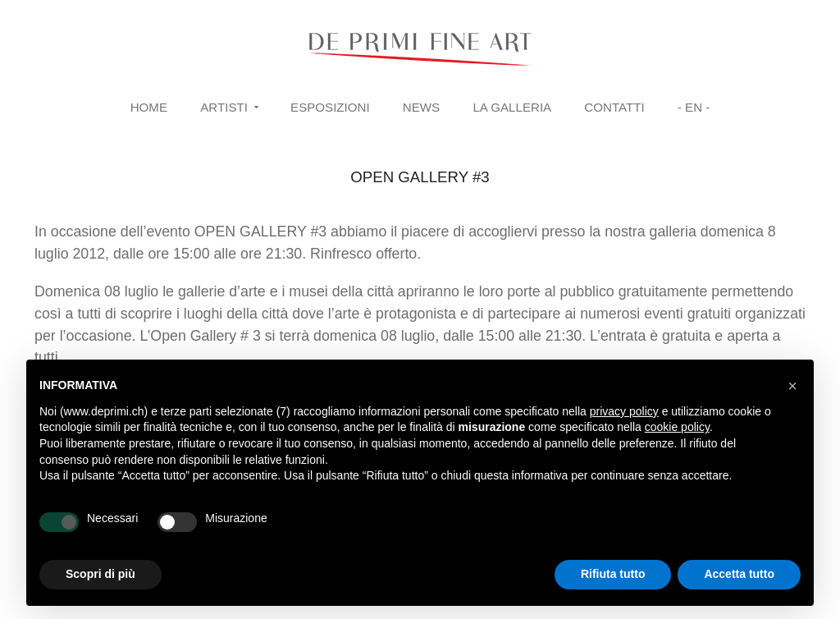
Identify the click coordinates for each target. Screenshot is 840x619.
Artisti (224, 107)
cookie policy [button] (677, 427)
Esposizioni (330, 107)
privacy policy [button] (624, 411)
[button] (792, 386)
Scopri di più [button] (100, 574)
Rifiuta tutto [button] (613, 574)
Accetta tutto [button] (739, 574)
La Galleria (512, 107)
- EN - (694, 107)
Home (149, 107)
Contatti (614, 107)
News (421, 107)
